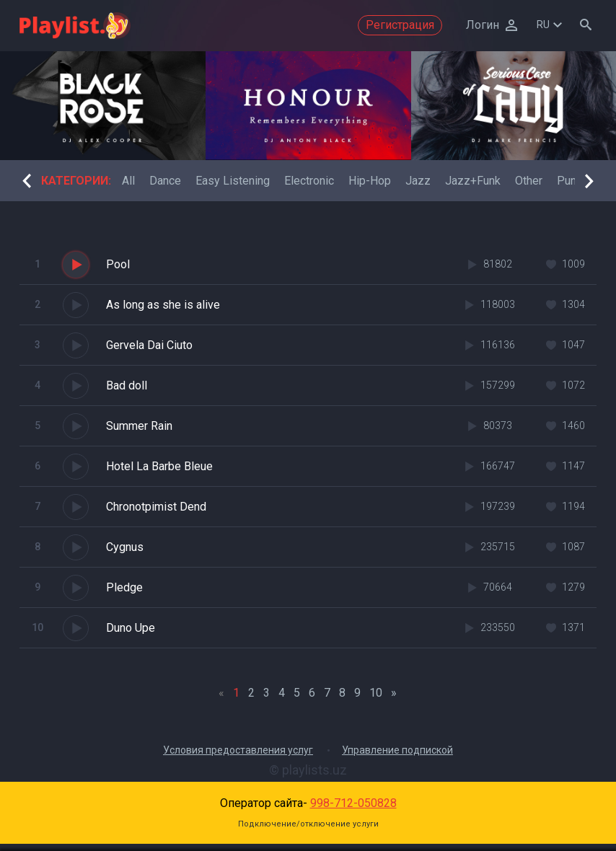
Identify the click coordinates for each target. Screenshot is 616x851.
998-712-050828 (353, 803)
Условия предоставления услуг (238, 750)
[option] (103, 106)
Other (529, 181)
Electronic (309, 181)
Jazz (418, 181)
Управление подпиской (397, 750)
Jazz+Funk (473, 181)
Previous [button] (27, 181)
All (128, 181)
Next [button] (589, 181)
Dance (165, 181)
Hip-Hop (370, 181)
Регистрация (400, 25)
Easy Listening (233, 181)
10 (376, 693)
